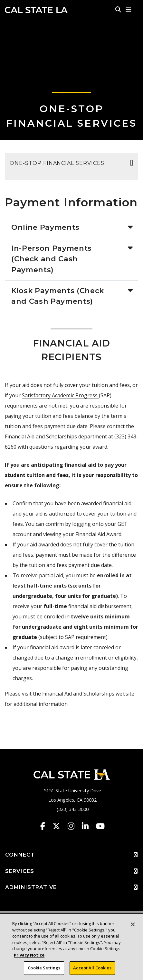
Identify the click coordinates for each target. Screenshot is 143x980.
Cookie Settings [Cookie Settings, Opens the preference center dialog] (44, 968)
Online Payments (45, 227)
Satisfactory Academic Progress (60, 395)
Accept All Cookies (92, 968)
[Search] (118, 9)
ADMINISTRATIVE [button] (71, 887)
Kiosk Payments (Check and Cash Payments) (58, 296)
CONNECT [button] (71, 855)
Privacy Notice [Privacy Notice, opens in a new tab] (29, 955)
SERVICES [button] (71, 871)
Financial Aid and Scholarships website (88, 694)
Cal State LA (36, 10)
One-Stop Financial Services (57, 163)
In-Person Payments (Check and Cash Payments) (52, 259)
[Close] (133, 924)
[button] (129, 9)
